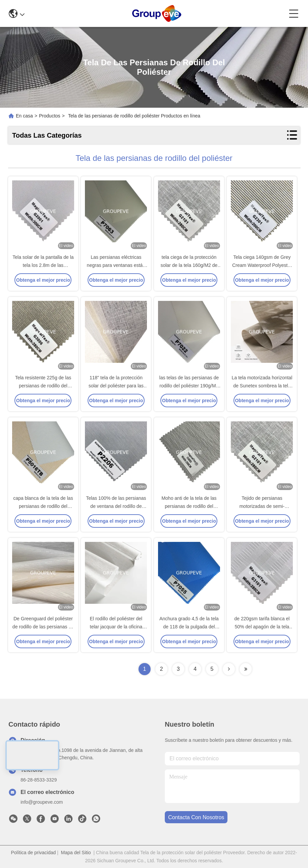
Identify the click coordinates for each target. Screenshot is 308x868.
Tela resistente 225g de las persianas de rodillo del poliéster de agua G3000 (43, 386)
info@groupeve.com (42, 802)
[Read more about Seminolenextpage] (229, 669)
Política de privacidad (33, 853)
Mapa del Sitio (76, 853)
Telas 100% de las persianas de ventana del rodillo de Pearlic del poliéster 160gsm (116, 506)
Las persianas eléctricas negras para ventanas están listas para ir (116, 265)
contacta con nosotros (196, 817)
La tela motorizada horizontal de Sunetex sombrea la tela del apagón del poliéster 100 (262, 386)
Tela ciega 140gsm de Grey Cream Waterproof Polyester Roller (262, 265)
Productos (50, 116)
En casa (24, 116)
